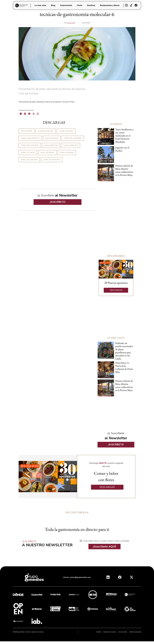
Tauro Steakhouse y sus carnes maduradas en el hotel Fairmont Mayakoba (124, 136)
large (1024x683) (52, 138)
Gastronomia (66, 5)
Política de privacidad (135, 632)
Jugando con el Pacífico (122, 149)
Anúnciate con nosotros (110, 632)
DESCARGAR (116, 290)
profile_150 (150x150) (29, 160)
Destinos (91, 5)
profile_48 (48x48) (47, 152)
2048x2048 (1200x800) (30, 145)
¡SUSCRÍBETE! (58, 202)
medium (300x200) (66, 131)
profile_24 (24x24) (28, 152)
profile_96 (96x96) (67, 152)
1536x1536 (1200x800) (73, 138)
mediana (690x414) (71, 145)
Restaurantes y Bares (110, 5)
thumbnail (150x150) (46, 131)
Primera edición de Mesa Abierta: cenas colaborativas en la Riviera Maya (124, 170)
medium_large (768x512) (30, 138)
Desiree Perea (71, 23)
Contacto (99, 632)
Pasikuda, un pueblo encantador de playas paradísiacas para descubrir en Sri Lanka (124, 351)
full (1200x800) (27, 131)
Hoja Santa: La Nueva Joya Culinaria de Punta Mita (124, 367)
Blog (53, 5)
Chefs (80, 5)
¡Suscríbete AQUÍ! (104, 547)
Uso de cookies (123, 632)
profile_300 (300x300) (52, 160)
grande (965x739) (51, 145)
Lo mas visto (40, 5)
